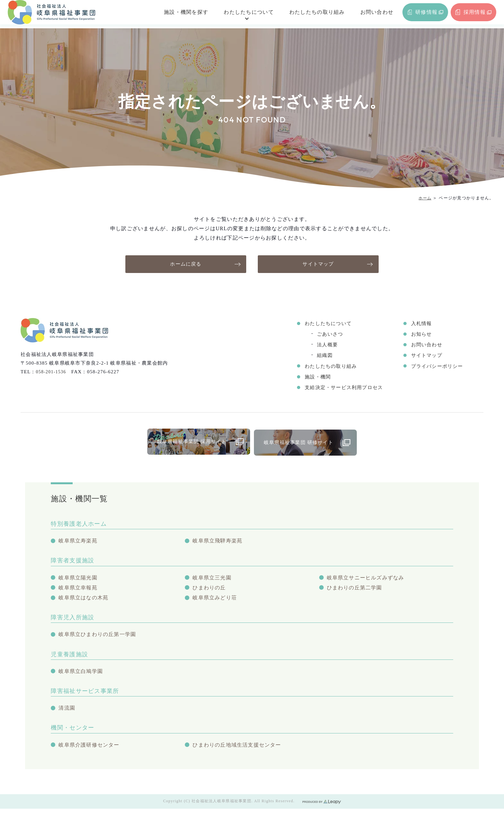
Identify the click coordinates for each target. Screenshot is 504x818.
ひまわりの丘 (210, 591)
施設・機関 (312, 378)
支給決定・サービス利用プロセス (340, 389)
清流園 (67, 716)
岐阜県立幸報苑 (79, 591)
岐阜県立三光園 (213, 581)
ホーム (424, 198)
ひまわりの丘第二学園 (356, 591)
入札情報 (420, 324)
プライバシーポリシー (436, 367)
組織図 (319, 356)
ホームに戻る (186, 264)
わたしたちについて (239, 14)
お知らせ (420, 335)
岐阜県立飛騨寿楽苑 (219, 543)
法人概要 (322, 345)
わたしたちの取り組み (307, 14)
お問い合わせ (366, 14)
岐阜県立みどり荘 (216, 602)
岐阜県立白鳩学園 (82, 678)
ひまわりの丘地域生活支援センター (239, 754)
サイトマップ (318, 264)
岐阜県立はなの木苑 (85, 602)
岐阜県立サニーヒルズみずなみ (368, 581)
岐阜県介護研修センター (91, 754)
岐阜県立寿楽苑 (79, 543)
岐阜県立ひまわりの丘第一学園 (100, 640)
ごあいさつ (324, 335)
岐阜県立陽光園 (79, 581)
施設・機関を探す (176, 14)
